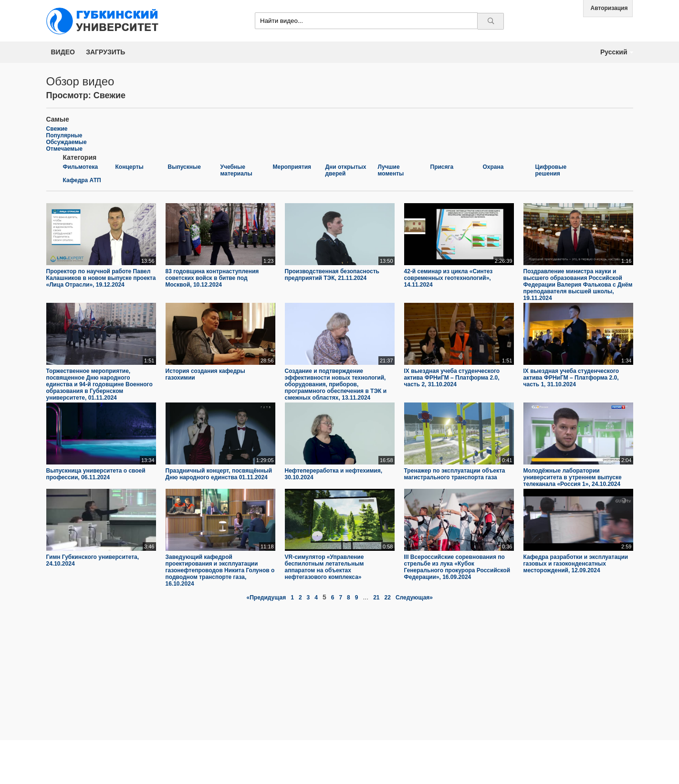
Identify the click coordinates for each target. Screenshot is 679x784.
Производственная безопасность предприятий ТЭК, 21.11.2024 (332, 275)
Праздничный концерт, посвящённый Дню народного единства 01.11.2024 (219, 474)
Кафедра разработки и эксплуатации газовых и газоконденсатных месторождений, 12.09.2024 (576, 564)
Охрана (493, 167)
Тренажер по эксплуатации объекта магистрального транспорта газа (455, 474)
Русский (614, 52)
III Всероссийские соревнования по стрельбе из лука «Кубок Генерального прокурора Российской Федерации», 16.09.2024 (457, 567)
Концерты (130, 167)
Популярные (64, 135)
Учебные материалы (236, 170)
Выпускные (184, 167)
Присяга (442, 167)
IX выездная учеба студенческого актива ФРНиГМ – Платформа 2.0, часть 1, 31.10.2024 (571, 378)
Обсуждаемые (67, 142)
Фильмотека (81, 167)
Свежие (57, 129)
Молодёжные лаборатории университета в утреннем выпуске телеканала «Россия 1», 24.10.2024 (573, 477)
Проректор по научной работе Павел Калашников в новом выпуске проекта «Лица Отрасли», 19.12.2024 (101, 278)
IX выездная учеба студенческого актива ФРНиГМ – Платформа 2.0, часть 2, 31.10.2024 (452, 378)
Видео (63, 52)
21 (376, 598)
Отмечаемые (64, 149)
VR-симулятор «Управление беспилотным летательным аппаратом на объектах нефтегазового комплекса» (324, 567)
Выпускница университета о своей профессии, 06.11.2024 (96, 474)
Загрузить (105, 52)
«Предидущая (266, 598)
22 (388, 598)
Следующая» (414, 598)
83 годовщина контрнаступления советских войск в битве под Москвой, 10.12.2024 (212, 278)
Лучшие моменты (391, 170)
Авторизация (609, 8)
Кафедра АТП (82, 180)
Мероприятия (292, 167)
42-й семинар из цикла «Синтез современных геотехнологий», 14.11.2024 (449, 278)
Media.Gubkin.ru (106, 21)
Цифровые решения (551, 170)
